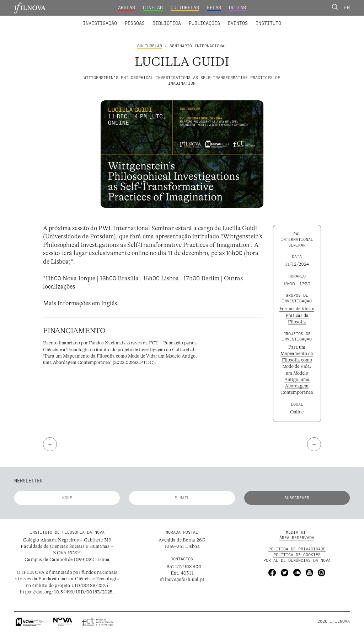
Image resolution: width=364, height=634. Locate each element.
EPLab (214, 7)
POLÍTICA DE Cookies (297, 555)
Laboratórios (66, 19)
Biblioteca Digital (197, 19)
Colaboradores (164, 19)
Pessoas (135, 23)
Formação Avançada (258, 19)
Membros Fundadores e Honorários (232, 19)
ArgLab (127, 7)
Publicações (204, 23)
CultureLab (185, 7)
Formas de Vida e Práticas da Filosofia (297, 315)
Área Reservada (297, 538)
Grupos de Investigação (196, 19)
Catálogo (153, 19)
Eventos (238, 23)
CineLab (153, 7)
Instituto (268, 23)
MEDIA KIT (297, 532)
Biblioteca (167, 23)
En (347, 7)
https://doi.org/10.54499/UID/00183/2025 (66, 592)
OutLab (237, 7)
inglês (109, 303)
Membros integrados (113, 19)
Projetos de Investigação (124, 19)
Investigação (100, 23)
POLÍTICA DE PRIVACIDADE (297, 549)
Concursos (302, 19)
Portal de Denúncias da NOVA (297, 560)
